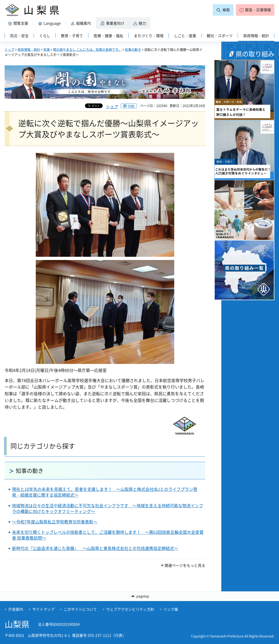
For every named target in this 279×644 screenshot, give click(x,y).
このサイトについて (80, 609)
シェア (112, 107)
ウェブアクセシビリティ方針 (130, 609)
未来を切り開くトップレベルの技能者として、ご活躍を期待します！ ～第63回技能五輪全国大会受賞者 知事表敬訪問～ (108, 535)
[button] (255, 10)
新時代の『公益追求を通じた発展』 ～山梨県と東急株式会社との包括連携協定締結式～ (95, 548)
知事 (47, 49)
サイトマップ (43, 609)
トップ (9, 49)
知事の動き (133, 49)
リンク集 (171, 609)
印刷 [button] (131, 106)
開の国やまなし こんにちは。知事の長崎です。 (87, 49)
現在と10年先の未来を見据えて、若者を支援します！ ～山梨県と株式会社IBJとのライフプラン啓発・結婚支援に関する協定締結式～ (105, 492)
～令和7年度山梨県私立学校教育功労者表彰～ (55, 522)
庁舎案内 (16, 609)
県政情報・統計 (29, 49)
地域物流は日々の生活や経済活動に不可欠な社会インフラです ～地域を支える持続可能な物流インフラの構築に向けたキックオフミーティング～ (108, 508)
